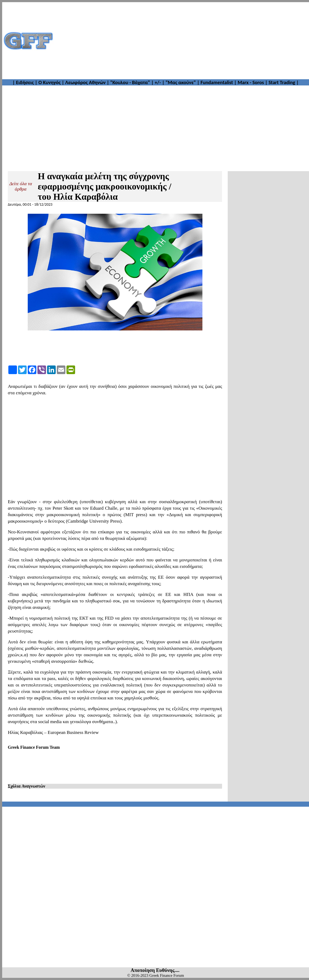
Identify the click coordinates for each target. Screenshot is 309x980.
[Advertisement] (181, 41)
